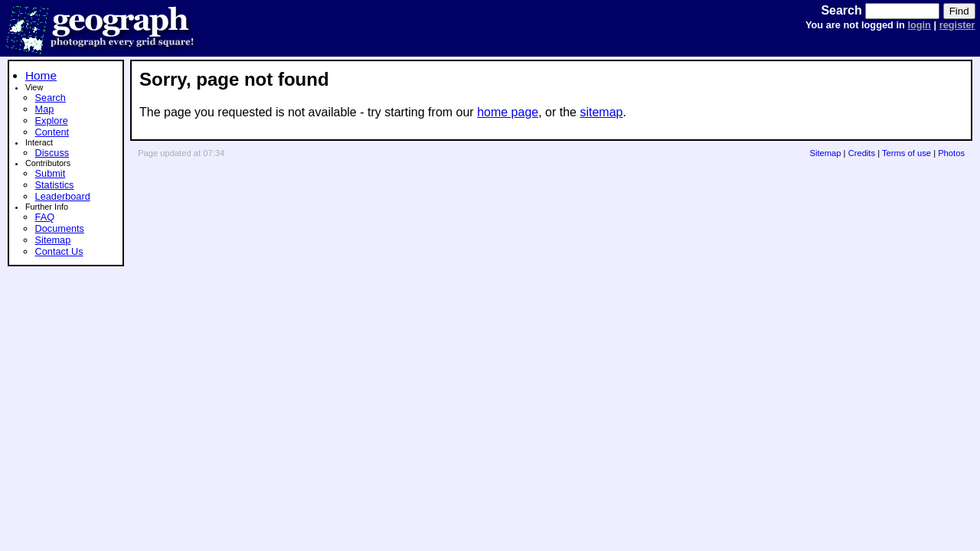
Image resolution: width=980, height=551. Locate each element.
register (957, 25)
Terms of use (906, 153)
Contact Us (59, 251)
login (919, 25)
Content (52, 132)
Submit (51, 173)
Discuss (52, 153)
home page (508, 112)
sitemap (601, 112)
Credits (862, 153)
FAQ (45, 217)
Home (41, 75)
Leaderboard (63, 196)
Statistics (55, 185)
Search (51, 98)
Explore (52, 121)
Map (45, 109)
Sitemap (53, 240)
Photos (951, 153)
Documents (60, 228)
